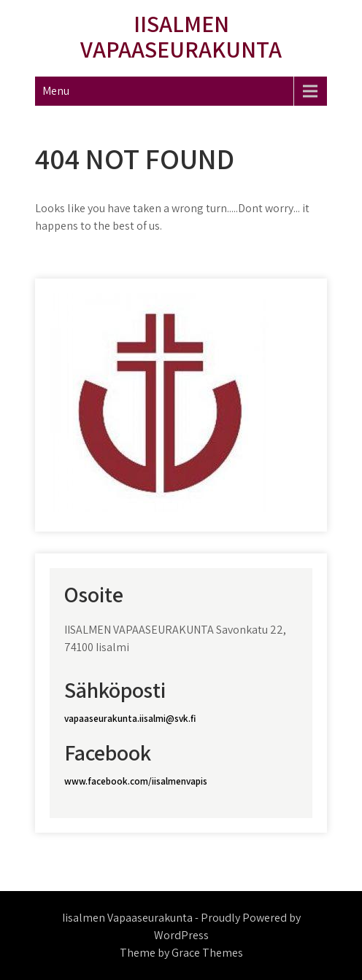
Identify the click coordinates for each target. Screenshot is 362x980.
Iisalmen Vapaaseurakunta (181, 36)
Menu (56, 91)
